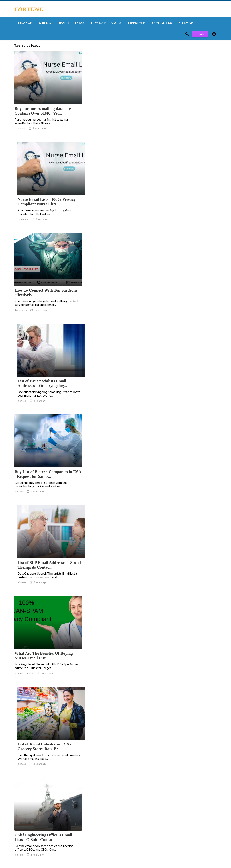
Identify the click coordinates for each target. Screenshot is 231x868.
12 (120, 786)
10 (103, 786)
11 (112, 786)
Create (200, 34)
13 (129, 786)
